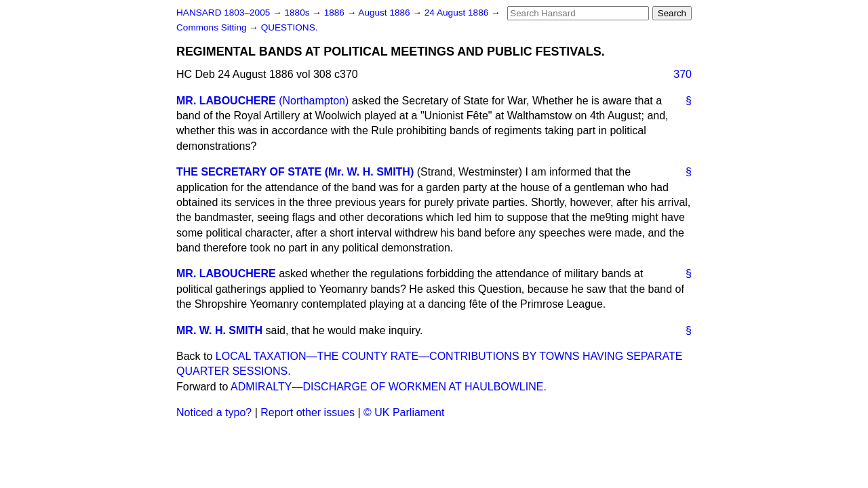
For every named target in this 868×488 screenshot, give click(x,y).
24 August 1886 (458, 13)
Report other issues (308, 412)
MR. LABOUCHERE (226, 101)
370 (683, 74)
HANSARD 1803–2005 (223, 13)
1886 (336, 13)
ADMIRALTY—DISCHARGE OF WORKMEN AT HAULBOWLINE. (389, 387)
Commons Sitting (213, 27)
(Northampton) (314, 101)
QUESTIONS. (290, 27)
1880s (298, 13)
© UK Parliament (404, 412)
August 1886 (385, 13)
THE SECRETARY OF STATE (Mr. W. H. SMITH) (295, 172)
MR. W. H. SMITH (219, 330)
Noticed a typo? (214, 412)
